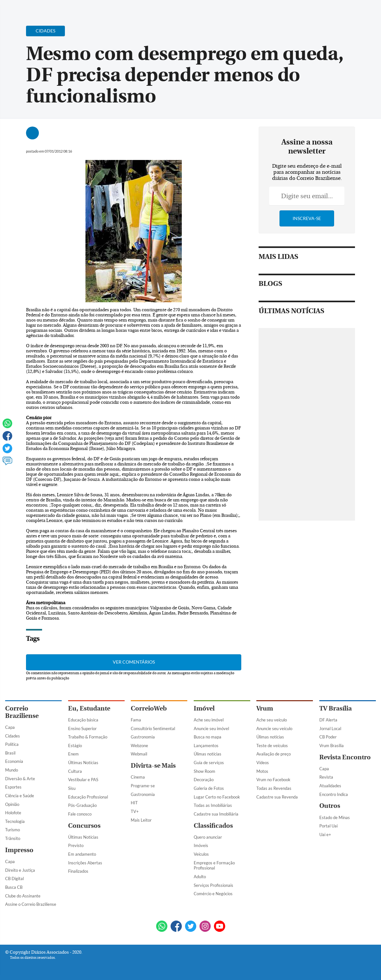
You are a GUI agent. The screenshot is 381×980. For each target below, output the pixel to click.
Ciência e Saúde (20, 796)
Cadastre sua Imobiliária (216, 814)
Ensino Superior (82, 728)
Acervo (159, 9)
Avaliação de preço (274, 754)
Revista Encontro (345, 757)
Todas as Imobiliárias (213, 805)
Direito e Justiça (20, 870)
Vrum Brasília (332, 746)
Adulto (200, 877)
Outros (330, 806)
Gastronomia (143, 737)
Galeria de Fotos (209, 788)
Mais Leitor (141, 820)
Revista (326, 777)
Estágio (75, 746)
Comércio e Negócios (213, 894)
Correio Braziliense (22, 712)
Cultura (75, 771)
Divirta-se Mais (153, 766)
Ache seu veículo (272, 720)
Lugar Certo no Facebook (217, 797)
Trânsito (13, 838)
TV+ (135, 811)
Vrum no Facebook (273, 780)
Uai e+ (325, 834)
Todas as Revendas (274, 788)
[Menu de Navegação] (17, 8)
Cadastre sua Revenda (277, 797)
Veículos (201, 854)
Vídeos (263, 763)
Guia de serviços (209, 763)
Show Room (204, 771)
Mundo (12, 770)
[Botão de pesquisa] (36, 8)
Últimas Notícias (83, 763)
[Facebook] (334, 11)
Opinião (12, 804)
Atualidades (330, 786)
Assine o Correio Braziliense (31, 904)
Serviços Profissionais (213, 885)
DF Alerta (328, 720)
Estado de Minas (335, 817)
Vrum (265, 708)
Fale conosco (80, 814)
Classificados (213, 826)
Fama (136, 720)
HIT (134, 803)
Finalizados (78, 871)
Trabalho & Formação (88, 737)
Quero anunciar (208, 837)
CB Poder (328, 737)
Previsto (76, 845)
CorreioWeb (149, 708)
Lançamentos (206, 746)
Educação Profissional (88, 797)
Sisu (72, 788)
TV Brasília (336, 708)
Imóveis (201, 845)
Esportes (13, 787)
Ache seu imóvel (209, 720)
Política (12, 744)
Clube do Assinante (23, 896)
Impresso (19, 850)
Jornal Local (330, 728)
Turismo (13, 830)
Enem (73, 754)
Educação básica (83, 720)
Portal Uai (328, 826)
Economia (14, 761)
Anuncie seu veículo (274, 728)
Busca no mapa (208, 737)
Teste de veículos (272, 746)
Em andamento (82, 854)
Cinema (138, 777)
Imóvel (204, 708)
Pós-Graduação (82, 805)
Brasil (10, 753)
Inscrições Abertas (85, 863)
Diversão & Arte (20, 779)
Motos (262, 771)
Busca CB (14, 887)
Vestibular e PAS (83, 780)
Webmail (139, 754)
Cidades (13, 736)
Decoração (204, 780)
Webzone (139, 746)
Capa (10, 727)
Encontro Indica (334, 794)
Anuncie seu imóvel (211, 728)
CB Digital (14, 878)
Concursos (84, 826)
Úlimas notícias (208, 754)
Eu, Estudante (89, 708)
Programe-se (143, 786)
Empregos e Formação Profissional (214, 865)
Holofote (13, 813)
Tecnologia (15, 821)
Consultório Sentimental (153, 728)
